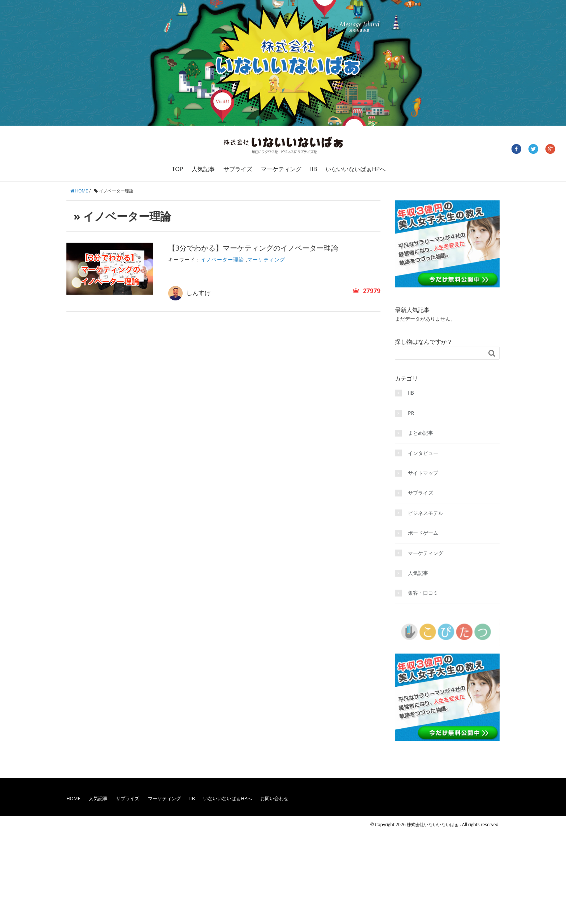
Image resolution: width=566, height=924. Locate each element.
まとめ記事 (421, 433)
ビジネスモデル (426, 513)
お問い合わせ (274, 798)
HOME (73, 798)
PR (411, 413)
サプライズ (238, 169)
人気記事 (203, 169)
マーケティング (281, 169)
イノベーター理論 (222, 259)
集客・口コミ (423, 593)
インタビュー (423, 453)
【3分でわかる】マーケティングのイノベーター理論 (253, 248)
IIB (314, 169)
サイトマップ (423, 473)
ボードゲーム (423, 533)
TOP (177, 169)
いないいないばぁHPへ (355, 169)
